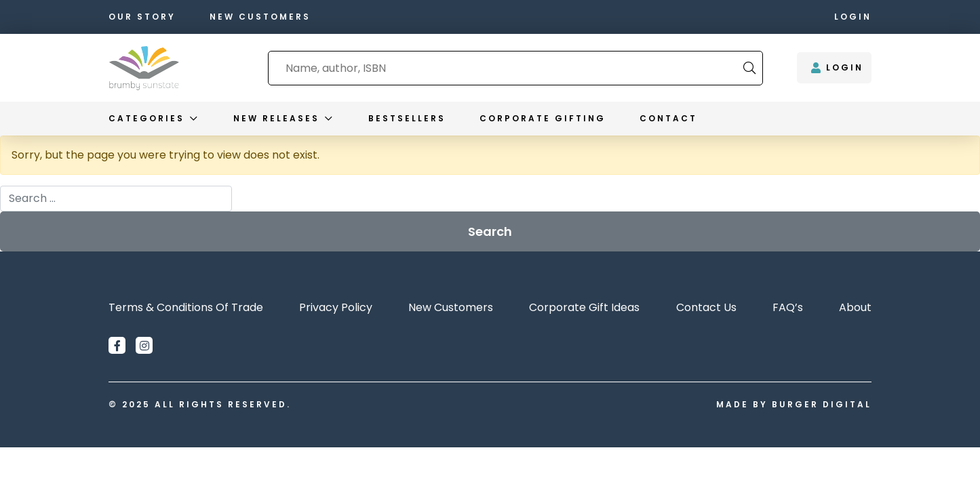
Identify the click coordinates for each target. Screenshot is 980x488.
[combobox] (506, 68)
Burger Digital (822, 404)
